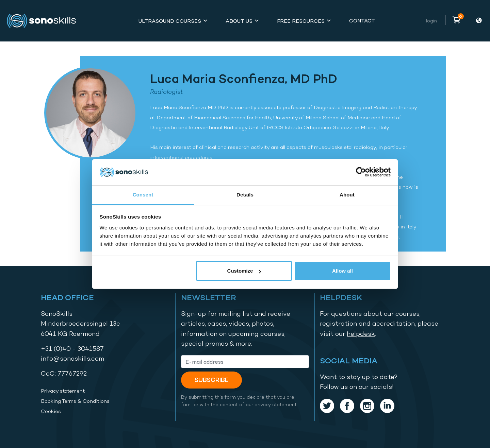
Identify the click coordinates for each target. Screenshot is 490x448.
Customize (244, 271)
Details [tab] (245, 195)
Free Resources (301, 21)
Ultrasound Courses (170, 21)
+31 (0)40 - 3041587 (72, 349)
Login (431, 21)
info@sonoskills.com (72, 358)
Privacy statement (63, 391)
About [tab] (347, 195)
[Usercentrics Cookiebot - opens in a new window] (361, 172)
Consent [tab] (143, 195)
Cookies (51, 411)
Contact (362, 21)
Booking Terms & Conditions (75, 401)
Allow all (342, 271)
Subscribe (211, 380)
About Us (239, 21)
